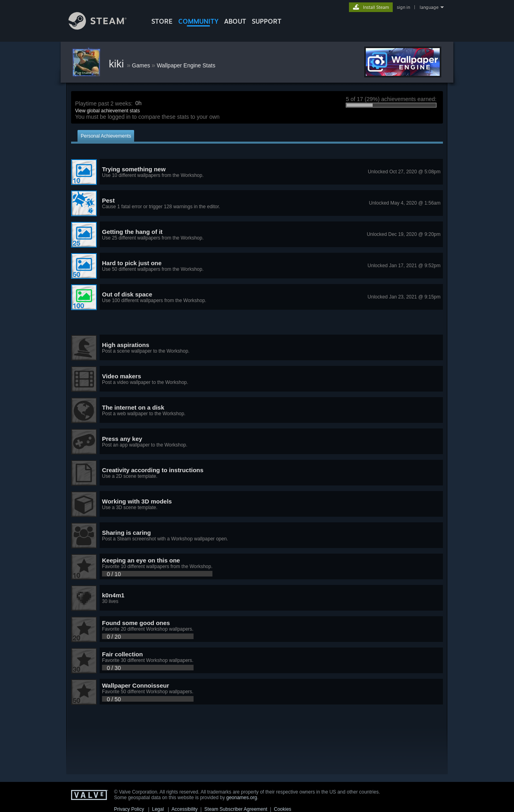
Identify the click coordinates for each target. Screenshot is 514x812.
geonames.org (242, 798)
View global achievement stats (107, 111)
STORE (162, 21)
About (235, 21)
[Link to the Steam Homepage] (104, 27)
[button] (257, 172)
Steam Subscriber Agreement (236, 809)
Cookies (282, 809)
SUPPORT (267, 21)
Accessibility (185, 809)
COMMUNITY (198, 21)
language (429, 7)
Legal (158, 809)
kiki (118, 64)
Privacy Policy (129, 809)
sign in (403, 7)
